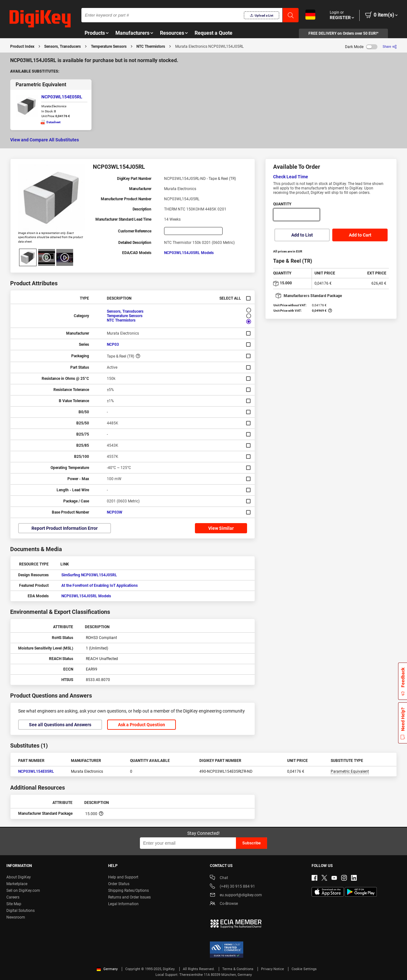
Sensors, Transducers (62, 46)
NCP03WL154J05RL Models (189, 253)
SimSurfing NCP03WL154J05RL (89, 575)
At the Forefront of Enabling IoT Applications (100, 586)
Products (95, 33)
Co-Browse (224, 904)
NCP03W (115, 512)
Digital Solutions (21, 911)
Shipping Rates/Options (128, 891)
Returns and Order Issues (129, 897)
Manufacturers (132, 33)
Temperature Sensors (109, 46)
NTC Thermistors (151, 46)
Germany (107, 969)
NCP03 (113, 344)
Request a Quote (214, 33)
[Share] (390, 47)
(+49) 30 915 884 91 (232, 887)
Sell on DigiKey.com (23, 891)
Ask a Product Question (141, 725)
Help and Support (123, 877)
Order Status (119, 884)
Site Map (14, 904)
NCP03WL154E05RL (62, 97)
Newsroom (16, 917)
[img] (40, 19)
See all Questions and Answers (60, 725)
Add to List (302, 235)
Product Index (22, 46)
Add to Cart (360, 235)
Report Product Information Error (65, 528)
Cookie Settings (304, 969)
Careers (13, 897)
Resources (172, 33)
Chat (219, 878)
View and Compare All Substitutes (45, 140)
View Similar (221, 528)
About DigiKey (19, 877)
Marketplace (17, 884)
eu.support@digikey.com (236, 895)
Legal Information (123, 904)
